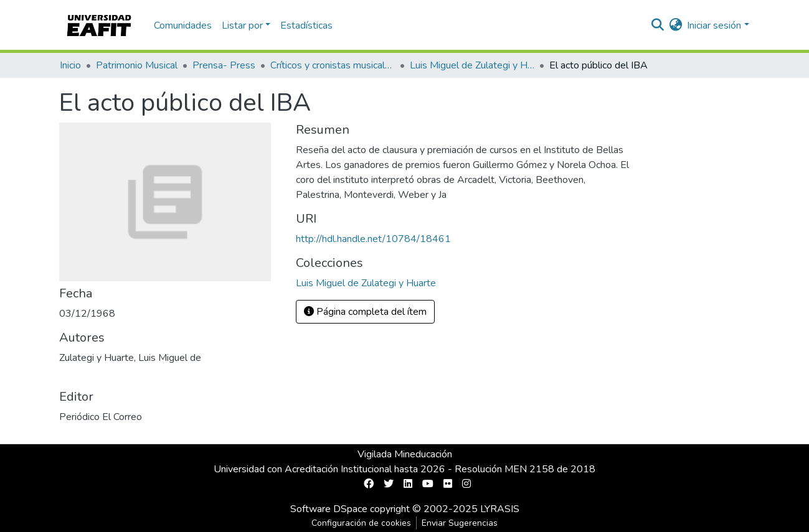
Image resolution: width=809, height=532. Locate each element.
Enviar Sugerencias (460, 523)
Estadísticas (306, 26)
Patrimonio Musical (137, 65)
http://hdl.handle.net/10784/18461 (373, 239)
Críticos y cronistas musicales (333, 65)
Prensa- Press (224, 65)
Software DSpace (329, 509)
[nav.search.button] (657, 26)
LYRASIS (500, 509)
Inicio (70, 65)
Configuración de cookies (361, 523)
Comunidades (183, 26)
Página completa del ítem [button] (365, 312)
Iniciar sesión (714, 26)
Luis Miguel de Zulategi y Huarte (472, 65)
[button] (675, 26)
